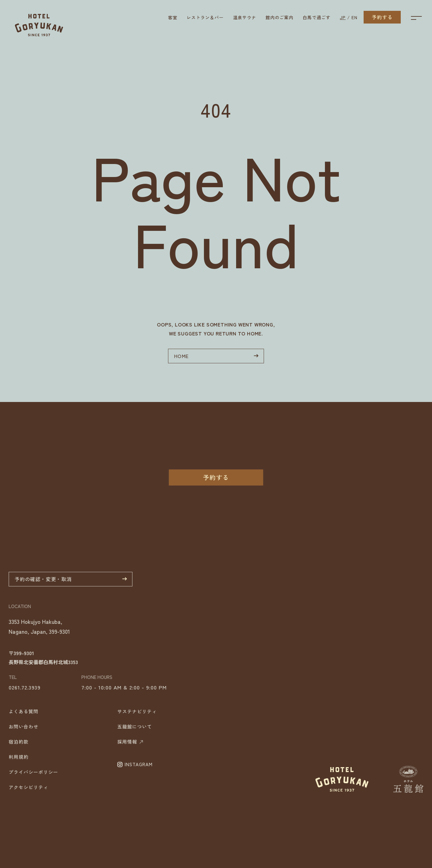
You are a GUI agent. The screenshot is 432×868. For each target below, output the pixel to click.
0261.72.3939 (25, 744)
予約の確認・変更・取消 (71, 636)
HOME (216, 356)
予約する (382, 17)
